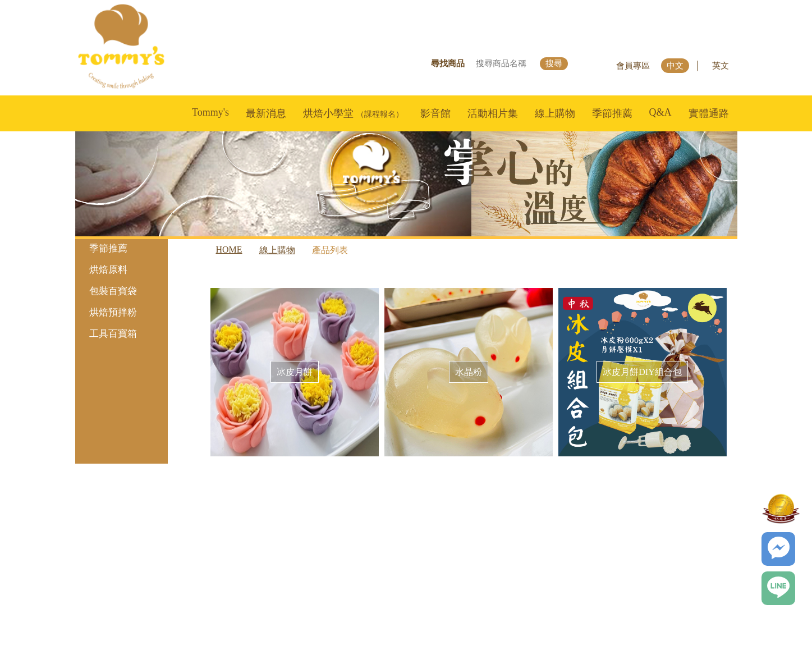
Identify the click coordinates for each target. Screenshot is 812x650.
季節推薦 (612, 113)
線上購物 (555, 113)
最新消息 (266, 113)
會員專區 (633, 66)
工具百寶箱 (126, 334)
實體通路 (709, 113)
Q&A (660, 112)
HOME (229, 250)
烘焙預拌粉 (126, 312)
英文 (721, 66)
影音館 (435, 113)
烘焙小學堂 (353, 113)
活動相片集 (493, 113)
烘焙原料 (126, 270)
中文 (675, 66)
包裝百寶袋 (126, 291)
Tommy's (210, 112)
